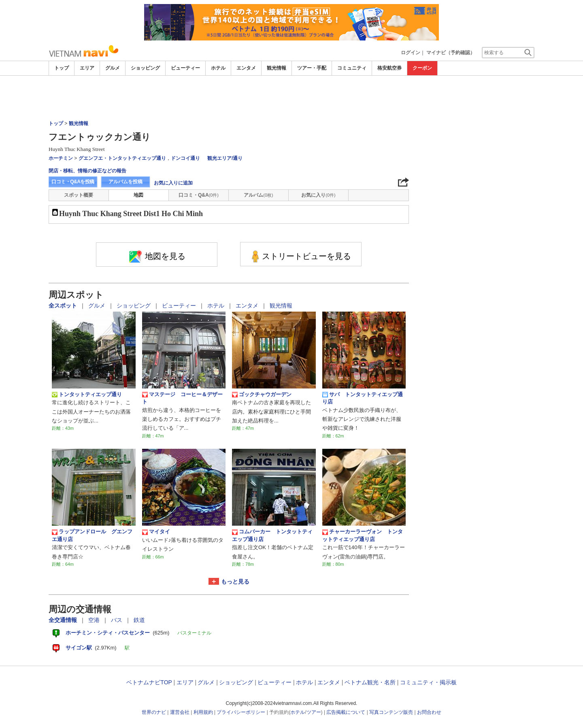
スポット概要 (79, 195)
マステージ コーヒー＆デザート (182, 398)
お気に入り (318, 195)
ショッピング (145, 68)
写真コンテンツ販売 (391, 712)
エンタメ (246, 68)
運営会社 (180, 712)
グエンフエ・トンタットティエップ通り (122, 158)
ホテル (218, 68)
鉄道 (139, 620)
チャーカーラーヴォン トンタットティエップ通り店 (363, 535)
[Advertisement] (291, 98)
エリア (87, 68)
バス (117, 620)
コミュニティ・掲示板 (428, 682)
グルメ (113, 68)
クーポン (422, 68)
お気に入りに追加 (173, 183)
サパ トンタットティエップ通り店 (363, 398)
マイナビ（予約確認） (451, 53)
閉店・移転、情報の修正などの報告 (87, 171)
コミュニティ (352, 68)
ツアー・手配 (312, 68)
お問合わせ (429, 712)
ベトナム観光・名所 (370, 682)
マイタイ (156, 532)
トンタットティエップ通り (87, 395)
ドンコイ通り (185, 158)
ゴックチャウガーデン (262, 395)
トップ (62, 68)
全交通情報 (64, 620)
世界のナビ (154, 712)
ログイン (411, 53)
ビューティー (185, 68)
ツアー (314, 712)
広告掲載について (346, 712)
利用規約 (203, 712)
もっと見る (235, 582)
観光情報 (277, 68)
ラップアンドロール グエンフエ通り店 (92, 535)
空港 (95, 620)
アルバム (258, 195)
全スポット (64, 306)
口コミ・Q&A (199, 195)
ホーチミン (61, 158)
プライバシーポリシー (241, 712)
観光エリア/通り (225, 158)
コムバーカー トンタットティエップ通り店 (272, 535)
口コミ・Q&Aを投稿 (73, 182)
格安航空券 (389, 68)
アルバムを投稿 (126, 182)
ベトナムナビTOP (149, 682)
